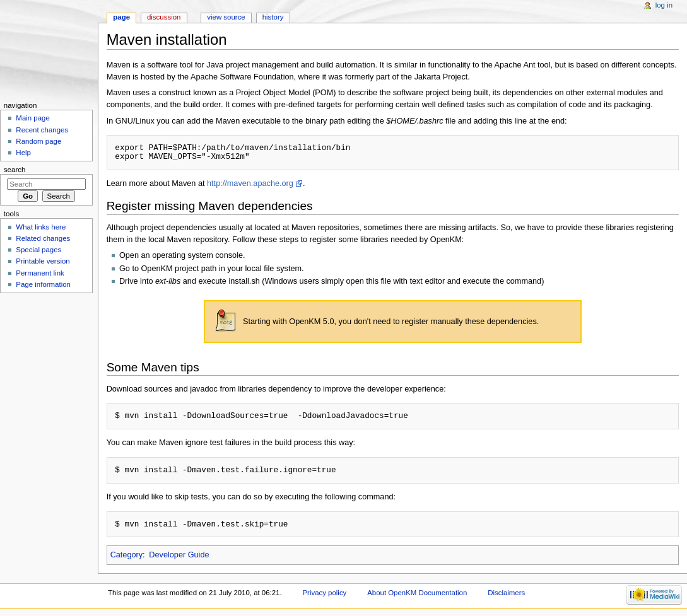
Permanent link (40, 273)
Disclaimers (506, 593)
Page (121, 17)
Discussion (164, 17)
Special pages (38, 250)
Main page (33, 118)
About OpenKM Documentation (417, 593)
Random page (38, 141)
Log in (664, 5)
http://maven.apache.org (250, 183)
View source (226, 17)
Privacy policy (325, 593)
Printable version (43, 261)
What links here (41, 227)
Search (15, 170)
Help (23, 153)
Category (126, 555)
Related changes (43, 238)
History (273, 17)
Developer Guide (179, 555)
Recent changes (42, 130)
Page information (43, 284)
